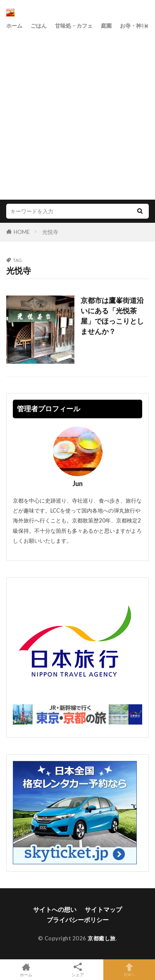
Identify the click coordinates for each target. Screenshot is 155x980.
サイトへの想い (55, 909)
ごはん (39, 26)
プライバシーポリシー (78, 920)
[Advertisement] (77, 114)
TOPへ (129, 970)
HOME (22, 232)
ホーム (14, 26)
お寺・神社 (133, 26)
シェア (77, 970)
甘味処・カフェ (74, 26)
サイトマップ (103, 909)
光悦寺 (50, 232)
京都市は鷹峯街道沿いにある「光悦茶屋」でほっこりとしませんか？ (112, 316)
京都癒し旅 (102, 938)
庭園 (106, 26)
